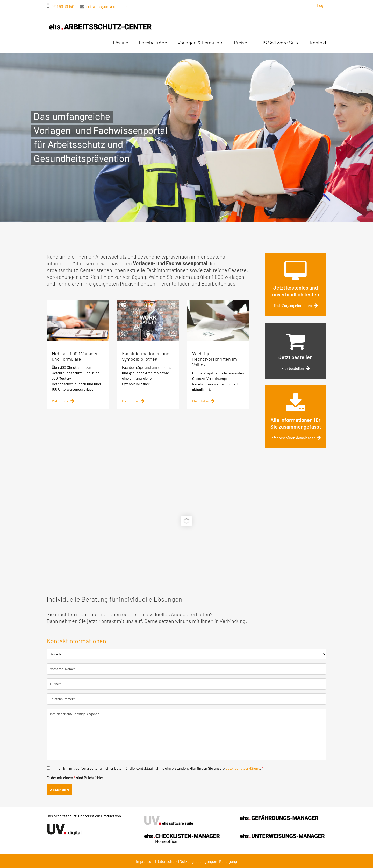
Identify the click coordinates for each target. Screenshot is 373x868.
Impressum (145, 861)
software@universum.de (103, 6)
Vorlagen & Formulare (200, 43)
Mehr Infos (63, 406)
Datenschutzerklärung (243, 768)
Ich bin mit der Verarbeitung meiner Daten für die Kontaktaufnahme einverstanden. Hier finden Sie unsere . (160, 768)
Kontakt (318, 43)
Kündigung (228, 861)
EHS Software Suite (279, 43)
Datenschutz (167, 861)
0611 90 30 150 (60, 6)
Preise (241, 43)
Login (322, 5)
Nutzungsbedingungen (199, 861)
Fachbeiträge (153, 43)
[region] (187, 138)
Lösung (121, 43)
